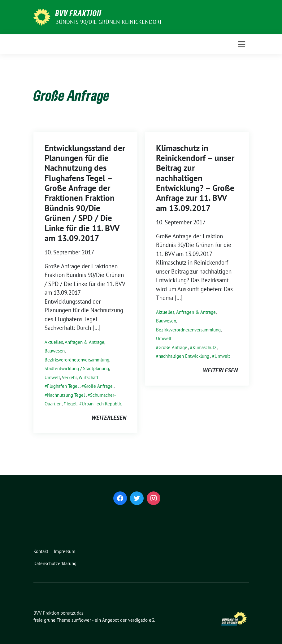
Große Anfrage (98, 386)
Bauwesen (55, 351)
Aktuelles (54, 342)
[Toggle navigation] (242, 44)
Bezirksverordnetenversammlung (77, 360)
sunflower (81, 620)
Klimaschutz (204, 347)
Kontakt (41, 551)
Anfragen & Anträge (85, 342)
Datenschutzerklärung (55, 563)
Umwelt (52, 377)
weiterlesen (109, 418)
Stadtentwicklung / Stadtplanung (77, 368)
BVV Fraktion (78, 13)
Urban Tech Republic (102, 404)
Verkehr (69, 377)
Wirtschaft (89, 377)
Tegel (71, 404)
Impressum (65, 551)
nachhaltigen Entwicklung (184, 356)
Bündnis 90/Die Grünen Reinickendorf (109, 22)
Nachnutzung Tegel (66, 395)
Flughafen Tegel (63, 386)
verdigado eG (141, 620)
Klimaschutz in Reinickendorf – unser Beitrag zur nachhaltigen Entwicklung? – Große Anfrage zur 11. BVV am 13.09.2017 (195, 178)
